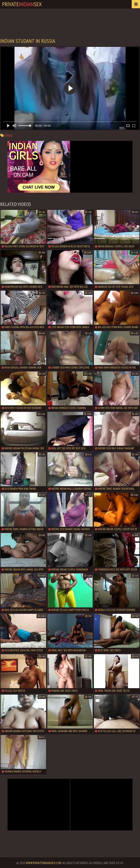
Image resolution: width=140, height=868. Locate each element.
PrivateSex (22, 4)
